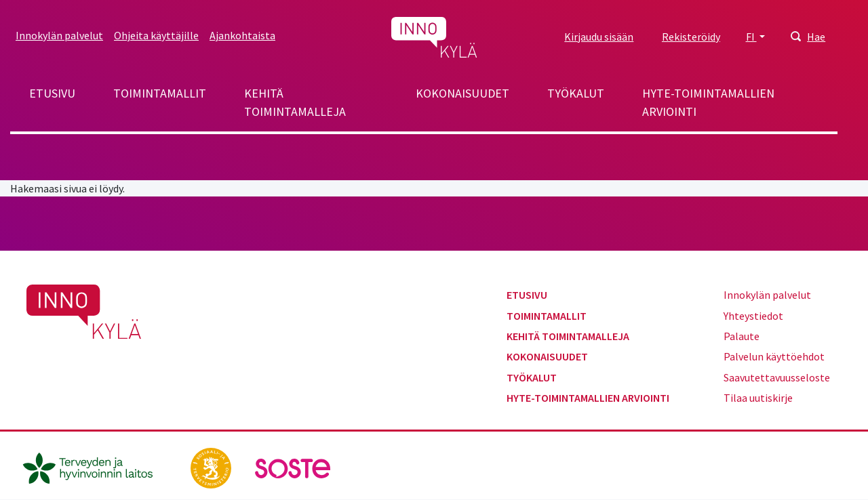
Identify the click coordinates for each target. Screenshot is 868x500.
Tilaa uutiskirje (758, 398)
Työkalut (576, 93)
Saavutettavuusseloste (777, 377)
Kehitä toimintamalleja (295, 102)
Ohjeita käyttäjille (156, 35)
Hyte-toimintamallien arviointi (708, 102)
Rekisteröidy (691, 37)
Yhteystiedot (753, 316)
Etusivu (52, 93)
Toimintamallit (160, 93)
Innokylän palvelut (59, 35)
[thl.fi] (95, 467)
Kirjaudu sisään (599, 37)
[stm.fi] (212, 467)
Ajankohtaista (242, 35)
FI (751, 37)
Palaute (742, 336)
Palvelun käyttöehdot (774, 356)
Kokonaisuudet (462, 93)
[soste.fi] (293, 467)
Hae (816, 37)
